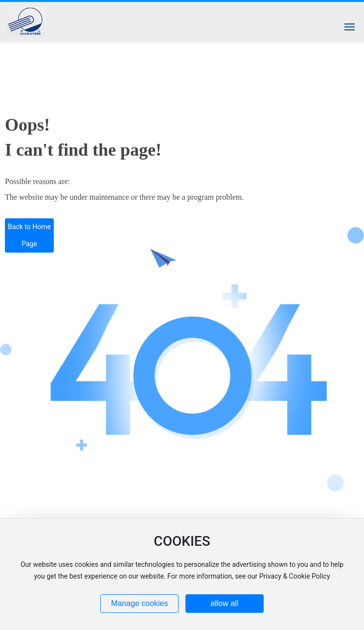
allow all (224, 603)
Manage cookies (140, 603)
